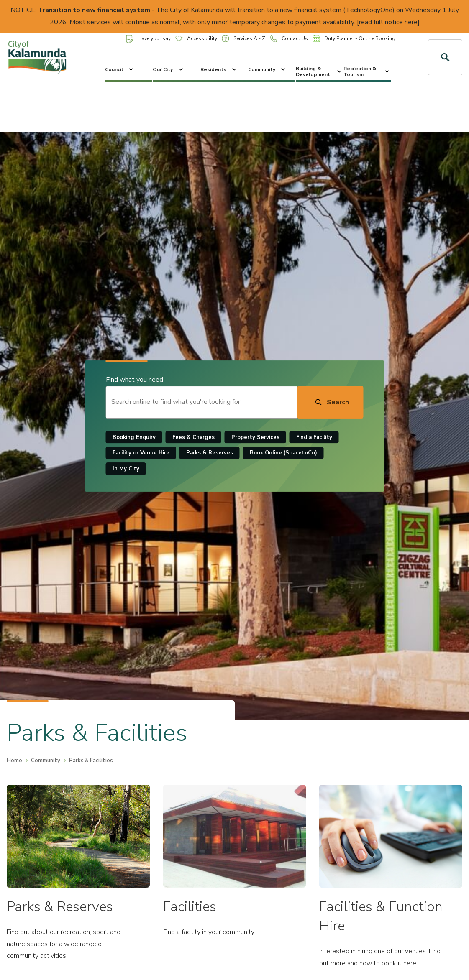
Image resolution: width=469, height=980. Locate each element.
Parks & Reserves (210, 453)
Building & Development (319, 71)
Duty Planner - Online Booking (354, 38)
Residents (219, 69)
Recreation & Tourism (367, 71)
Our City (169, 69)
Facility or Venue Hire (141, 453)
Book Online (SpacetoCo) (283, 453)
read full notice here (388, 22)
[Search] (330, 402)
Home (14, 761)
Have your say (148, 39)
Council (120, 69)
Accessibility (196, 38)
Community (268, 69)
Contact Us (289, 39)
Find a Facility (314, 437)
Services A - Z (243, 38)
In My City (126, 469)
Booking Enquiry (134, 437)
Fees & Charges (193, 437)
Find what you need (135, 380)
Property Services (255, 437)
